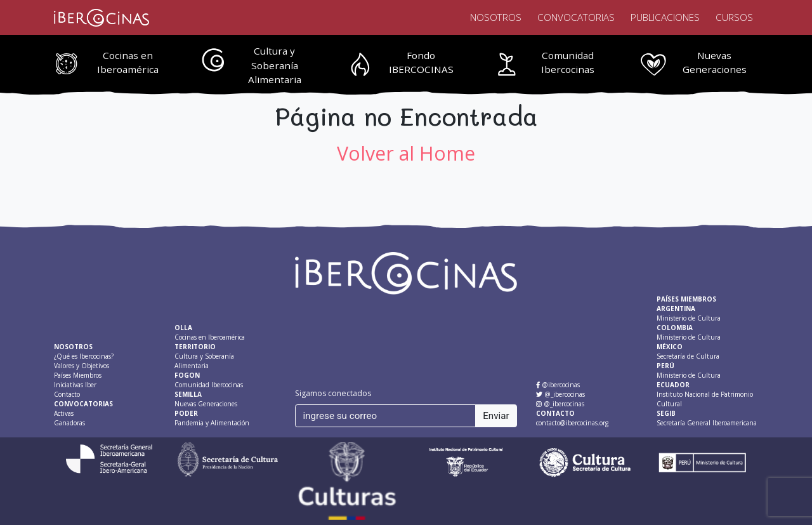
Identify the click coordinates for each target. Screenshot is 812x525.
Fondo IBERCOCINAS (421, 63)
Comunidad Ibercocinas (568, 63)
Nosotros (496, 17)
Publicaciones (665, 17)
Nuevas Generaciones (715, 63)
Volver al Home (406, 153)
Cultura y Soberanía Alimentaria (275, 65)
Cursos (734, 17)
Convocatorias (576, 17)
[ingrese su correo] (385, 416)
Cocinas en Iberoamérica (128, 63)
